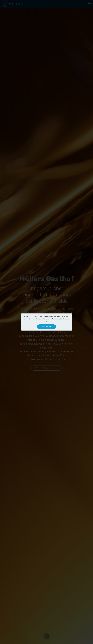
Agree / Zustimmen (46, 327)
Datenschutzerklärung (60, 319)
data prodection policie (56, 316)
